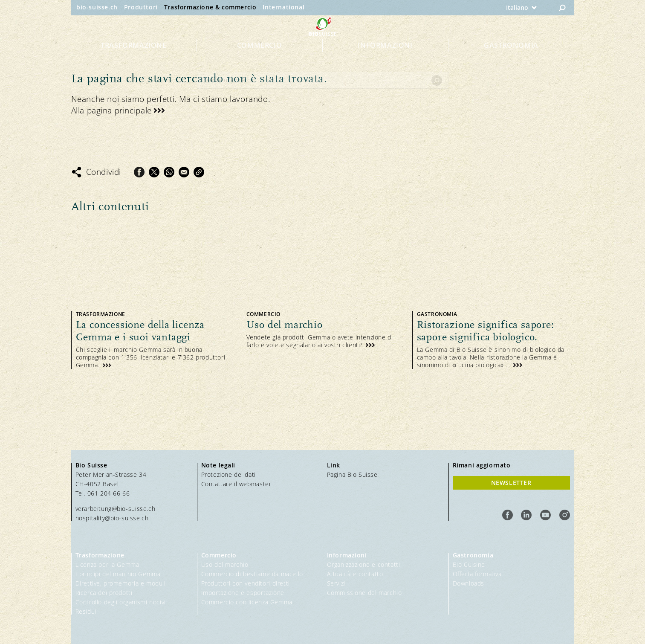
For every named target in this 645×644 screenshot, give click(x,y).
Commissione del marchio (364, 593)
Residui (86, 611)
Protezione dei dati (228, 474)
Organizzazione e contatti (364, 564)
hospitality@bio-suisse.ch (112, 518)
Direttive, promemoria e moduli (121, 583)
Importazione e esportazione (243, 593)
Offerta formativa (477, 574)
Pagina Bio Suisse (352, 474)
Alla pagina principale (111, 110)
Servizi (336, 583)
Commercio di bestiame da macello (252, 574)
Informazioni (385, 61)
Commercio (259, 61)
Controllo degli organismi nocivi (121, 602)
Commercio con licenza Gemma (247, 602)
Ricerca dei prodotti (104, 593)
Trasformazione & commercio (210, 7)
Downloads (469, 583)
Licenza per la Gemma (107, 564)
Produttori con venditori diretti (246, 583)
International (283, 7)
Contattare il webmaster (236, 484)
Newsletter (511, 483)
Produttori (141, 7)
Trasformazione (133, 61)
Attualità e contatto (355, 574)
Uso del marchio (225, 564)
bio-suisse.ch (97, 7)
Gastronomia (511, 61)
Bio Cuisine (469, 564)
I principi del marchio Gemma (118, 574)
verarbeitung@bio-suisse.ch (116, 509)
